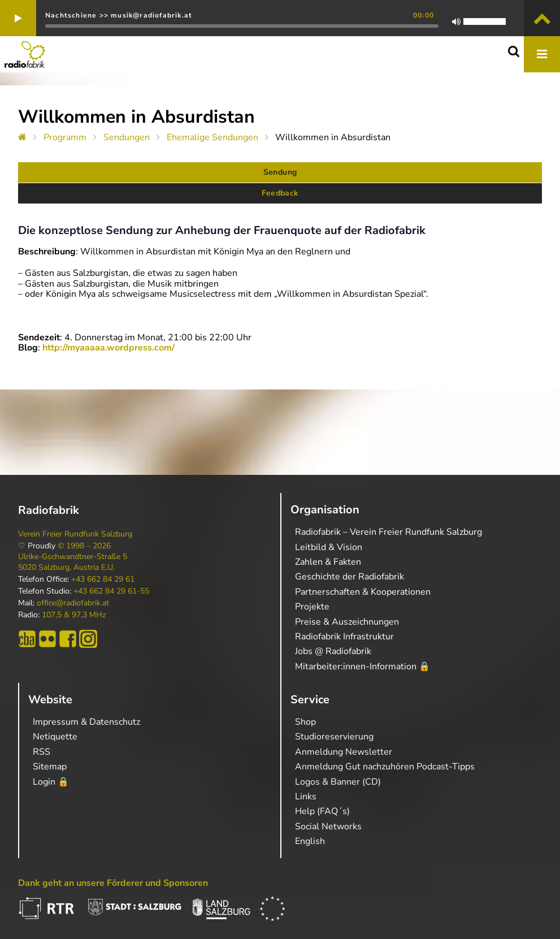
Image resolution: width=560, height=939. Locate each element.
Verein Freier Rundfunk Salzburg (75, 534)
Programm (65, 137)
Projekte (312, 607)
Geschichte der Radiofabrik (350, 577)
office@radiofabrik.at (73, 603)
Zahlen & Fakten (328, 562)
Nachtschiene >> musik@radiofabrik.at (119, 15)
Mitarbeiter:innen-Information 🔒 (363, 667)
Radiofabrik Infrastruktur (344, 637)
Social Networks (328, 827)
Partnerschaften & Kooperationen (363, 592)
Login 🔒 (51, 782)
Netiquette (55, 737)
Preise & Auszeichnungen (347, 622)
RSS (42, 752)
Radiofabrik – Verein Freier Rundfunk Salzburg (388, 532)
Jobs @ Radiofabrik (333, 651)
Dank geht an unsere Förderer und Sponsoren (113, 883)
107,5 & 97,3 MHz (74, 615)
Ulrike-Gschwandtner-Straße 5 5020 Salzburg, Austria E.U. (73, 562)
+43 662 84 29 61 (103, 579)
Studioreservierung (334, 737)
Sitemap (50, 767)
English (310, 841)
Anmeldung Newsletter (344, 752)
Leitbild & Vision (329, 547)
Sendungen (127, 137)
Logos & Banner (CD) (338, 782)
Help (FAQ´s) (322, 811)
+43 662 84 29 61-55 (111, 591)
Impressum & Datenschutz (86, 722)
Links (306, 797)
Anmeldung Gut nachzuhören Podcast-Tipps (385, 767)
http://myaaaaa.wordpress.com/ (108, 348)
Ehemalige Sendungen (212, 137)
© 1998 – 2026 (84, 546)
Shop (305, 722)
